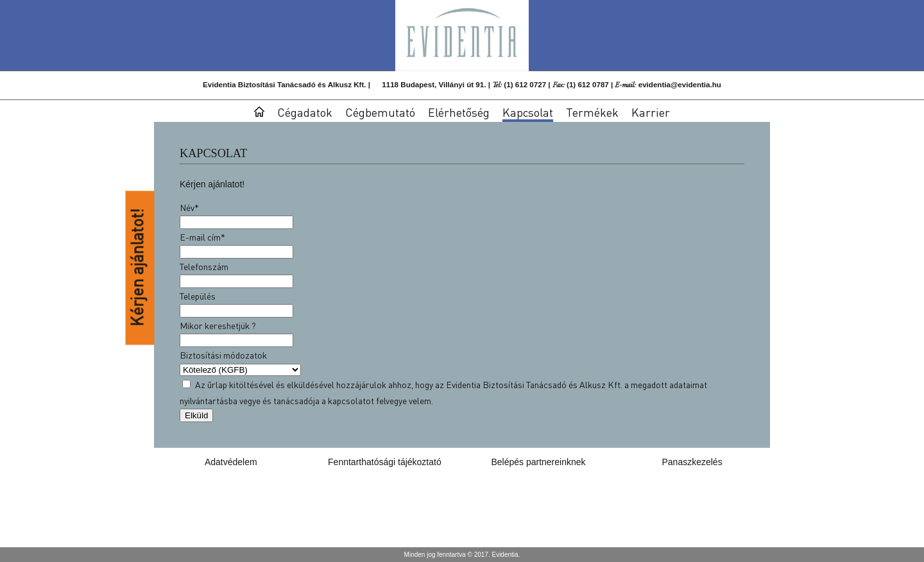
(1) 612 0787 (588, 84)
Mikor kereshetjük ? (218, 325)
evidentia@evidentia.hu (680, 84)
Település (198, 296)
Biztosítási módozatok (223, 355)
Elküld (196, 415)
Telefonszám (204, 266)
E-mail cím (202, 237)
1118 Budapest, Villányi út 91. (434, 84)
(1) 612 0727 (525, 84)
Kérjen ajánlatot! (137, 268)
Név (189, 207)
